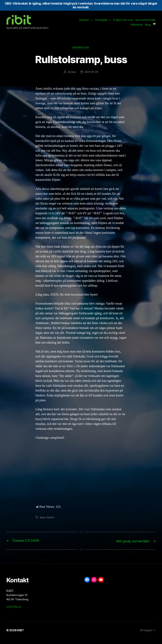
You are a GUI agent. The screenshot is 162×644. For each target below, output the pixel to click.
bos (73, 77)
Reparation (81, 53)
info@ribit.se (14, 611)
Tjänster (84, 22)
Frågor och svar (123, 22)
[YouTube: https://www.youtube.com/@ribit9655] (101, 585)
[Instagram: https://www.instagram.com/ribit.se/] (94, 585)
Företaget (101, 22)
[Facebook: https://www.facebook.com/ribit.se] (87, 585)
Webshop (137, 27)
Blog (148, 27)
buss (43, 523)
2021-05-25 (92, 77)
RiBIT (21, 635)
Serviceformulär (146, 22)
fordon (50, 523)
